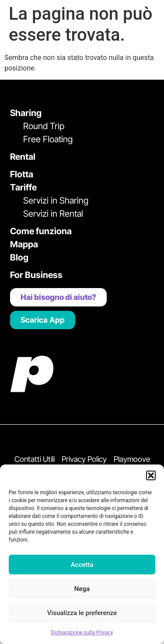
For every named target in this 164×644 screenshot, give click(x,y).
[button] (151, 475)
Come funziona (41, 231)
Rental (23, 157)
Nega (82, 589)
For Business (36, 275)
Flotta (22, 174)
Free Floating (48, 139)
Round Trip (44, 126)
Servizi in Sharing (56, 201)
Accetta (82, 565)
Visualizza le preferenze (82, 613)
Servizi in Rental (53, 214)
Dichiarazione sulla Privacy (82, 633)
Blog (19, 257)
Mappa (24, 244)
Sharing (26, 113)
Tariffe (23, 187)
